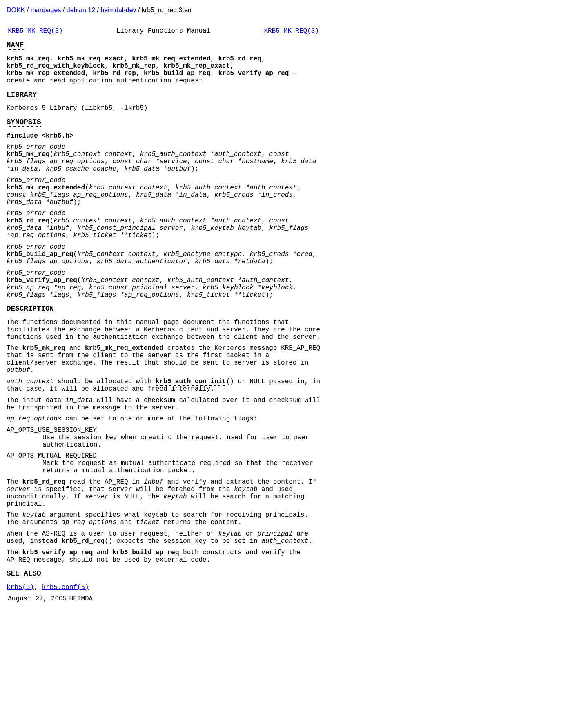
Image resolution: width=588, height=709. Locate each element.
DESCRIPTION (30, 357)
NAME (15, 48)
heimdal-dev (118, 10)
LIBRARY (22, 105)
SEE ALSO (24, 669)
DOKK (16, 10)
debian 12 (81, 10)
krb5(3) (20, 685)
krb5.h (58, 151)
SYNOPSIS (24, 136)
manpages (46, 10)
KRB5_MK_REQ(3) (35, 32)
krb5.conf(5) (65, 685)
